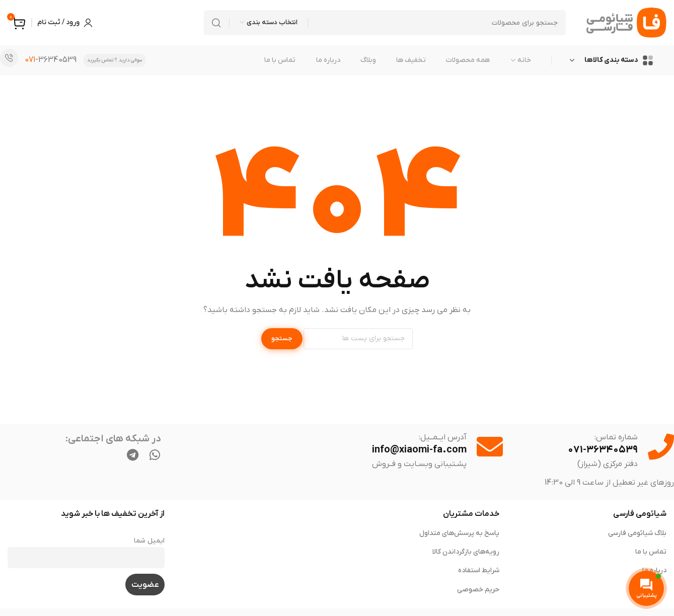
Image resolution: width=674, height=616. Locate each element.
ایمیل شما (149, 541)
